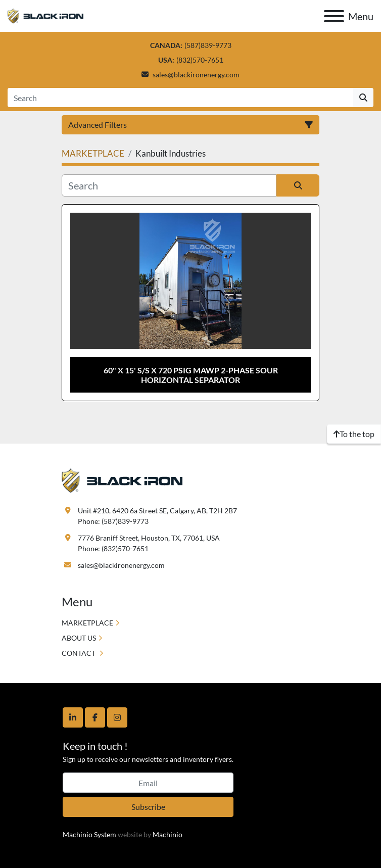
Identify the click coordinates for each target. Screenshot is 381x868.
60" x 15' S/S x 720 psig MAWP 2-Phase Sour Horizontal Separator (191, 375)
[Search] (180, 98)
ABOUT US (79, 638)
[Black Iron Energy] (122, 480)
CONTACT (79, 653)
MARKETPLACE (87, 623)
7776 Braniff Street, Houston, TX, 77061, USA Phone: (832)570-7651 (149, 543)
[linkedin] (73, 717)
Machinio (168, 834)
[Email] (148, 783)
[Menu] (334, 16)
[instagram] (117, 717)
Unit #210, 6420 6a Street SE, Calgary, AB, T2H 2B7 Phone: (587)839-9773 (157, 516)
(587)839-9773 (208, 45)
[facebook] (95, 717)
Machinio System (89, 834)
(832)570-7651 (200, 60)
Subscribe (148, 807)
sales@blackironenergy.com (196, 75)
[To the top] (354, 434)
